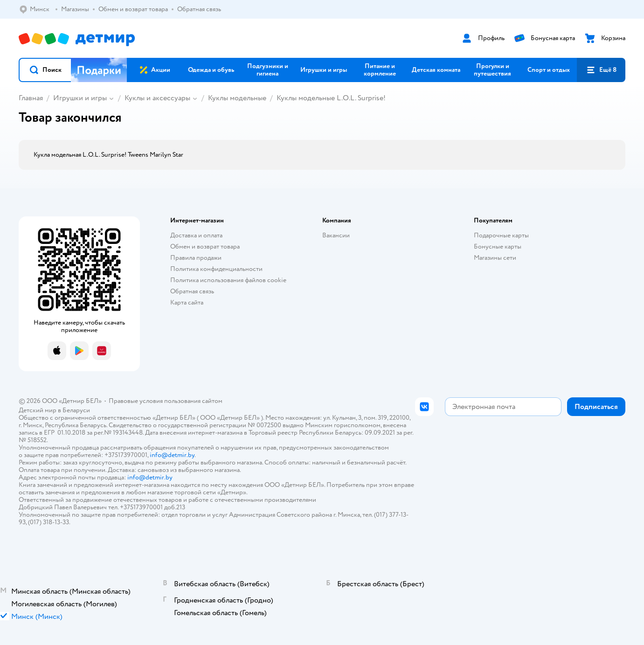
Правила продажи (196, 258)
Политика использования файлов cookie (228, 280)
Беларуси (76, 410)
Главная (31, 98)
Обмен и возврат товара (205, 246)
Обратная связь (192, 291)
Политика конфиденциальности (216, 269)
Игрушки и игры (80, 98)
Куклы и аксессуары (157, 98)
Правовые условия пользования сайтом (166, 401)
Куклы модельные (237, 98)
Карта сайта (187, 302)
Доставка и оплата (196, 235)
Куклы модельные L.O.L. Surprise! (331, 98)
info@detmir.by (172, 455)
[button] (45, 70)
